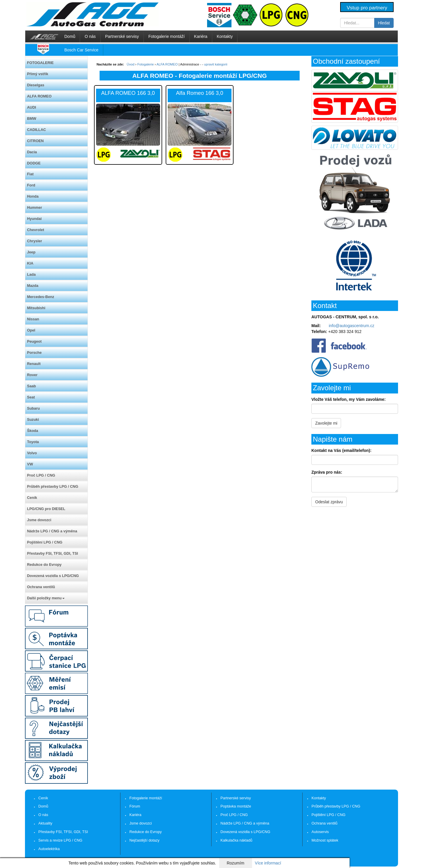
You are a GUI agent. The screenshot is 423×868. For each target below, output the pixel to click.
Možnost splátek (325, 840)
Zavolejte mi (326, 423)
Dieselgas (36, 85)
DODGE (34, 163)
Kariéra (201, 36)
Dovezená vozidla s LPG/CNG (53, 576)
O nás (90, 36)
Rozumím (236, 863)
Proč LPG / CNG (41, 475)
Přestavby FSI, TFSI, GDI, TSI (53, 554)
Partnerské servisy (122, 36)
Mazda (33, 286)
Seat (31, 397)
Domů (70, 36)
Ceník (32, 498)
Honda (33, 196)
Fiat (30, 174)
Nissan (33, 319)
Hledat (384, 23)
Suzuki (33, 420)
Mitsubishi (36, 308)
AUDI (32, 107)
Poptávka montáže (236, 806)
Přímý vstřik (38, 74)
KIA (30, 263)
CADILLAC (36, 130)
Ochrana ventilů (41, 587)
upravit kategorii (216, 64)
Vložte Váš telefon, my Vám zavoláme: (349, 399)
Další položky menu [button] (46, 598)
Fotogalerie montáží (167, 36)
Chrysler (35, 241)
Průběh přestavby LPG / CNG (53, 487)
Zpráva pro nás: (327, 472)
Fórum (135, 806)
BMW (32, 119)
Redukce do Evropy (44, 565)
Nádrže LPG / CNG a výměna (52, 531)
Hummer (35, 208)
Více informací (268, 863)
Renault (34, 364)
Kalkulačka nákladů (237, 840)
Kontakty (225, 36)
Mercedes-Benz (41, 297)
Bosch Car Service (81, 50)
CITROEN (35, 141)
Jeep (31, 252)
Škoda (33, 431)
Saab (31, 386)
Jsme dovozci (39, 520)
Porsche (34, 353)
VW (30, 464)
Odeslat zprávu (329, 502)
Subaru (33, 408)
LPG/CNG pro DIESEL (46, 509)
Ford (31, 185)
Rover (32, 375)
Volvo (32, 453)
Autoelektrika (49, 849)
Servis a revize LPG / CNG (61, 840)
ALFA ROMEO (39, 96)
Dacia (32, 152)
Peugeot (34, 342)
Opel (31, 330)
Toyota (33, 442)
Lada (31, 275)
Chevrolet (36, 230)
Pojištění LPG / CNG (45, 542)
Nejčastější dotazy (145, 840)
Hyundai (34, 219)
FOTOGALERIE (40, 63)
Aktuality (46, 823)
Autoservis (320, 832)
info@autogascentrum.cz (351, 326)
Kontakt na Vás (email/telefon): (341, 450)
